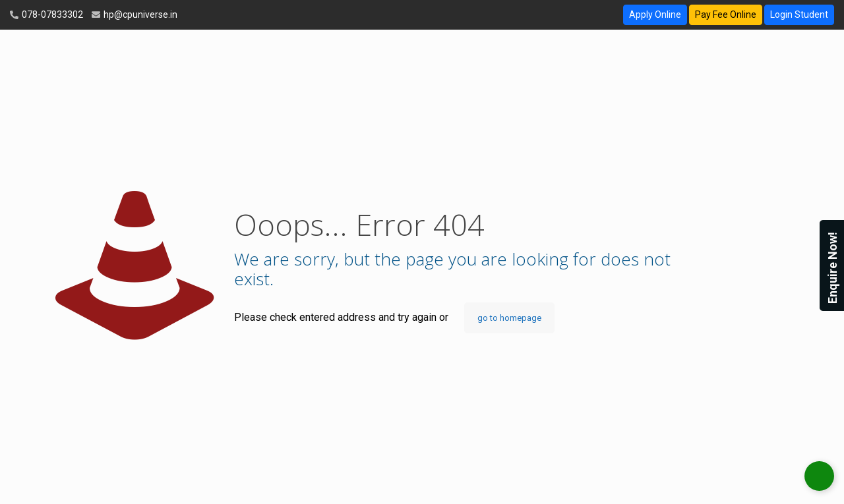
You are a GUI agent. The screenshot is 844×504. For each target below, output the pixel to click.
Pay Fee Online (726, 14)
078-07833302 (51, 14)
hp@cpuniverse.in (139, 14)
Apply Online (655, 14)
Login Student (799, 14)
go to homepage (509, 318)
